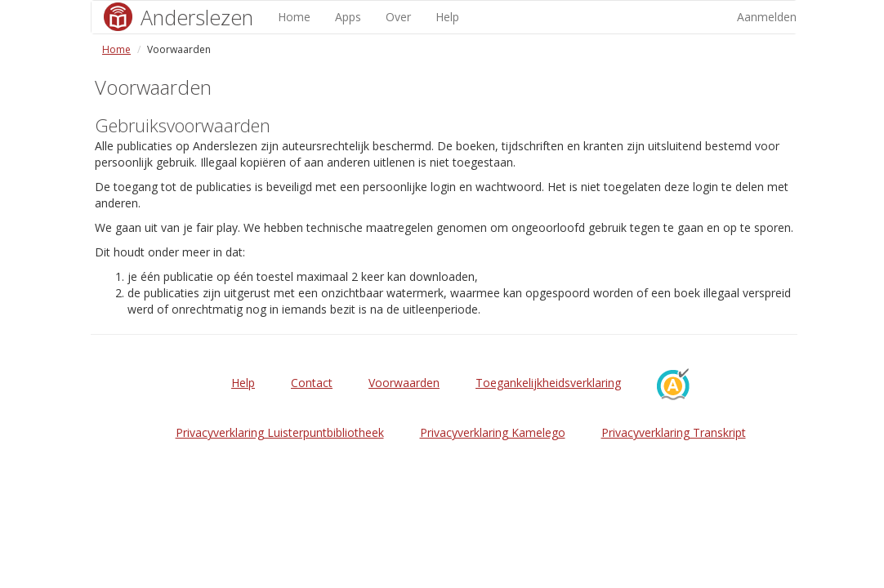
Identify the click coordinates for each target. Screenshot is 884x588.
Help (447, 17)
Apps (348, 17)
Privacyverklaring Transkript (674, 432)
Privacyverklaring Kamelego (493, 432)
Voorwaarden (404, 383)
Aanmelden (767, 17)
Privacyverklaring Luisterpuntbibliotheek (280, 432)
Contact (312, 383)
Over (398, 17)
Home (294, 17)
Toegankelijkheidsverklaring (548, 383)
